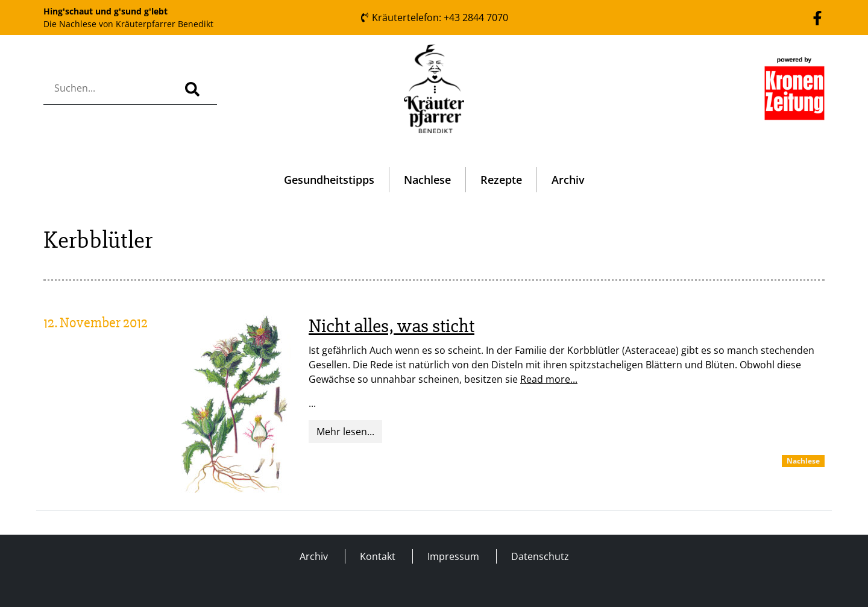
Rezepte (501, 180)
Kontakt (378, 556)
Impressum (453, 556)
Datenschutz (540, 556)
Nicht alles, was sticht (392, 326)
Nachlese (427, 180)
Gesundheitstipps (329, 180)
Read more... (549, 379)
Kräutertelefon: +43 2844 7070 (434, 17)
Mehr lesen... (345, 432)
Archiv (568, 180)
